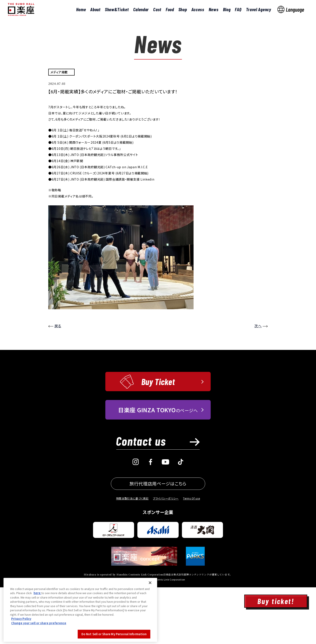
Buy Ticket (158, 438)
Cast (157, 9)
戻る (58, 383)
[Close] (150, 600)
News (214, 9)
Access (198, 9)
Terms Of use (191, 555)
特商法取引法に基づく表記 (132, 555)
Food (170, 9)
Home (81, 9)
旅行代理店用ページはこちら (158, 540)
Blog (227, 9)
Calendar (141, 9)
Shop (183, 9)
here (37, 611)
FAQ (238, 9)
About (95, 9)
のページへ (158, 466)
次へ (258, 383)
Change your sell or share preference (39, 641)
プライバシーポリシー (166, 555)
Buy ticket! (276, 601)
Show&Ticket (117, 9)
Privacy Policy (21, 636)
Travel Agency (259, 9)
